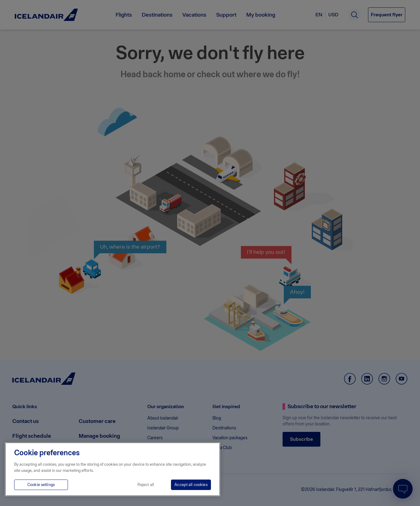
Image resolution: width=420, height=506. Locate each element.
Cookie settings (41, 485)
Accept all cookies (191, 485)
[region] (113, 469)
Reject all (146, 485)
